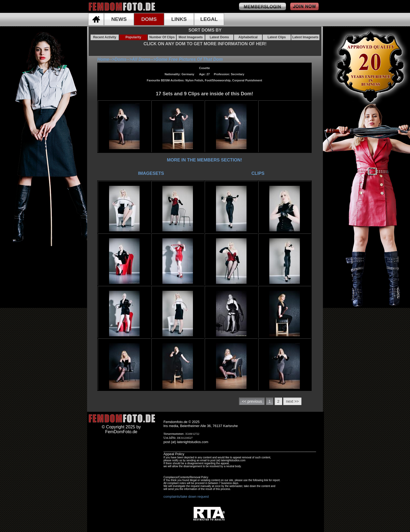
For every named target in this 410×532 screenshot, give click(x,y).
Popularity (133, 37)
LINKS (179, 19)
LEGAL (209, 19)
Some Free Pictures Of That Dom (189, 59)
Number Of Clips (162, 37)
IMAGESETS (151, 173)
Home (103, 59)
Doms (120, 59)
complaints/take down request (186, 497)
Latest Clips (277, 37)
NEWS (119, 19)
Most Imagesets (191, 37)
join (304, 6)
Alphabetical (248, 37)
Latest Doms (219, 37)
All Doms (141, 59)
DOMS (149, 19)
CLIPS (258, 173)
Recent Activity (105, 37)
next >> (292, 401)
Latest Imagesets (305, 37)
